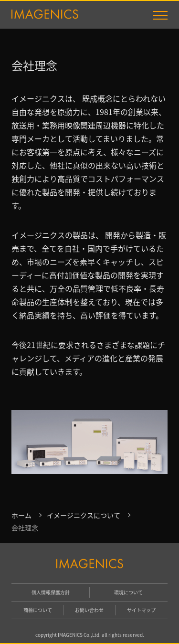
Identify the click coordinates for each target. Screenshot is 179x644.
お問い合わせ (89, 610)
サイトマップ (141, 610)
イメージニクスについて (84, 515)
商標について (38, 610)
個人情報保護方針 (51, 592)
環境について (128, 592)
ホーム (21, 515)
